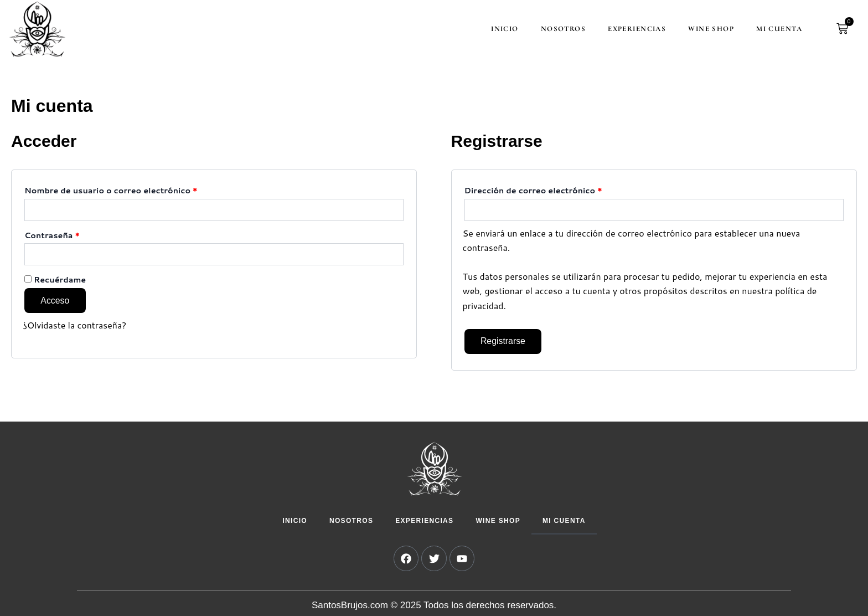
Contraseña (76, 234)
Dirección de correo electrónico (557, 189)
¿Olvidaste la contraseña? (75, 325)
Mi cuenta (776, 29)
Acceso (55, 301)
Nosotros (560, 29)
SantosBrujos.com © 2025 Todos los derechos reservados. (434, 606)
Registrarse (504, 342)
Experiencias (634, 29)
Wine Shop (708, 29)
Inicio (502, 29)
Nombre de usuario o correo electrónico (135, 189)
